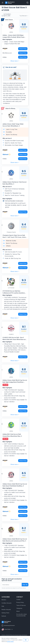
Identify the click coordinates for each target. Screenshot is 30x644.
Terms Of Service (21, 605)
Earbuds (4, 616)
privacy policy (10, 642)
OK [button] (26, 640)
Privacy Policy (20, 602)
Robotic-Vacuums (6, 610)
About (18, 611)
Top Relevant (24, 16)
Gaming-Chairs (5, 613)
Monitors (4, 600)
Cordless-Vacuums (7, 603)
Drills (3, 606)
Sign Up (25, 585)
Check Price (23, 49)
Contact (18, 599)
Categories (19, 608)
